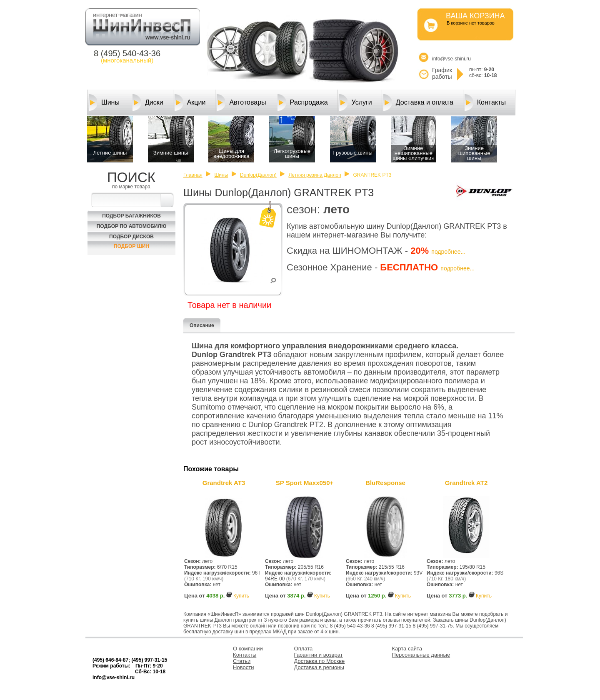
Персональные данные (421, 655)
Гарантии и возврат (319, 655)
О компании (248, 649)
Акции (190, 102)
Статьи (242, 661)
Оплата (304, 649)
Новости (243, 667)
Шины (104, 102)
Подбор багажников (131, 216)
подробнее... (448, 252)
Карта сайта (407, 649)
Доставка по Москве (320, 661)
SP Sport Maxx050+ (305, 483)
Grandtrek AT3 (224, 483)
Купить (241, 596)
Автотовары (241, 102)
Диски (148, 102)
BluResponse (385, 483)
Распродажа (303, 102)
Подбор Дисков (131, 237)
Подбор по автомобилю (132, 226)
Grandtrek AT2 (466, 483)
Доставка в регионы (319, 667)
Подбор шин (131, 246)
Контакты (485, 102)
